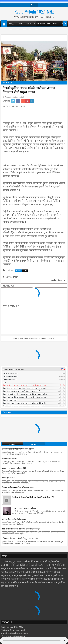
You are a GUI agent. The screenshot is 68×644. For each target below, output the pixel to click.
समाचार (22, 271)
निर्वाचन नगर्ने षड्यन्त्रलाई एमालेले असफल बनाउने (18, 484)
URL (23, 106)
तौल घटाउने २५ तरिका (9, 455)
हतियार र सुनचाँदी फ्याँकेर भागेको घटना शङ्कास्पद (18, 445)
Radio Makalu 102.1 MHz (34, 11)
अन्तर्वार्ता (28, 23)
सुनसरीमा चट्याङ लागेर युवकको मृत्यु (24, 504)
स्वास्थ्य (11, 29)
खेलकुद (18, 29)
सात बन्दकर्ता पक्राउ (9, 474)
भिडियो (36, 29)
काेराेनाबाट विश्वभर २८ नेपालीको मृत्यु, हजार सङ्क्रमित (20, 535)
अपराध (36, 23)
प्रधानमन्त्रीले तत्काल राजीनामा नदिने (14, 464)
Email (7, 106)
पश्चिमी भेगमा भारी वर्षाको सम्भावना (14, 515)
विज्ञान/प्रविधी (27, 29)
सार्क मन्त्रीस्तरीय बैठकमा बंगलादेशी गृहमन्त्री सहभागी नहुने (21, 525)
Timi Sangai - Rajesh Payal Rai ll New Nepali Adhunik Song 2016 (33, 493)
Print (15, 106)
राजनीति (20, 23)
